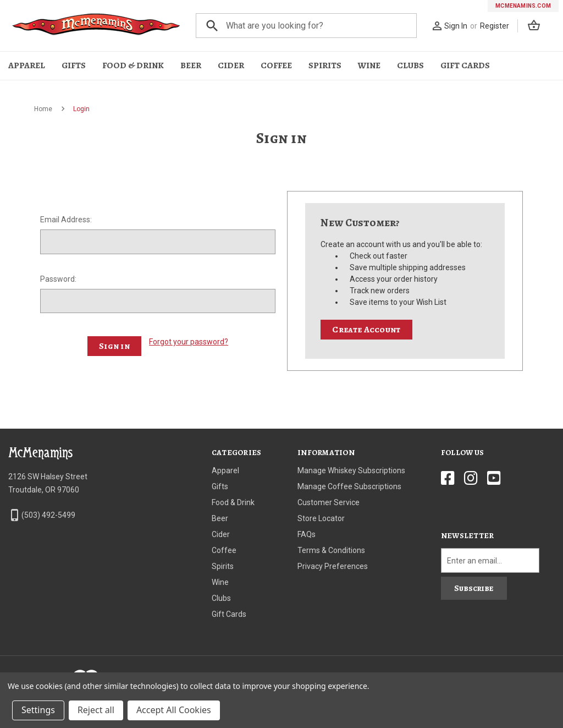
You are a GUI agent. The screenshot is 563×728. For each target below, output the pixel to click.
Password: (58, 279)
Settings (38, 710)
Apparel (27, 65)
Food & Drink (133, 65)
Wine (369, 65)
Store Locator (321, 518)
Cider (231, 65)
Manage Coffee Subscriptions (349, 486)
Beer (191, 65)
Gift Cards (465, 65)
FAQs (307, 534)
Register (495, 26)
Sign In (456, 26)
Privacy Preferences (333, 566)
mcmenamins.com (523, 6)
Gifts (74, 65)
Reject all (96, 710)
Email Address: (66, 220)
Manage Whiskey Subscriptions (351, 470)
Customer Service (329, 502)
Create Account (366, 330)
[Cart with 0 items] (537, 27)
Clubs (410, 65)
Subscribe (474, 588)
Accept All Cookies (174, 710)
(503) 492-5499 (48, 515)
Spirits (325, 65)
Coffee (276, 65)
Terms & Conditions (331, 550)
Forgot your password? (189, 342)
